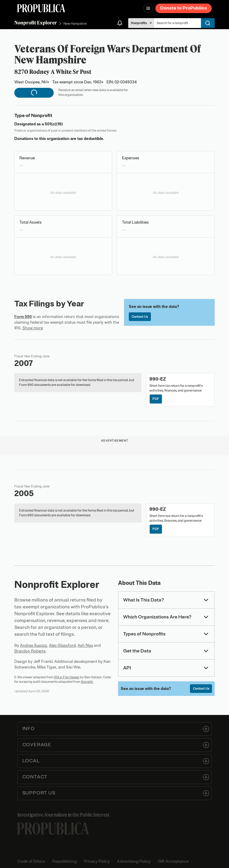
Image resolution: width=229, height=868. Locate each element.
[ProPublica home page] (53, 829)
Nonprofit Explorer (36, 23)
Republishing (64, 861)
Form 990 (23, 317)
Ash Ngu (85, 645)
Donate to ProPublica (184, 8)
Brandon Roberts (30, 651)
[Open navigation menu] (148, 8)
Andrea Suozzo (34, 645)
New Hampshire (75, 24)
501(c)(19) (54, 124)
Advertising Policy (134, 861)
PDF (156, 399)
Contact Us (140, 317)
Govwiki (87, 682)
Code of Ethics (31, 861)
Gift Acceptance (173, 861)
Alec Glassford (62, 645)
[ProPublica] (41, 8)
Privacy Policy (97, 861)
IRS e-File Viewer (67, 677)
